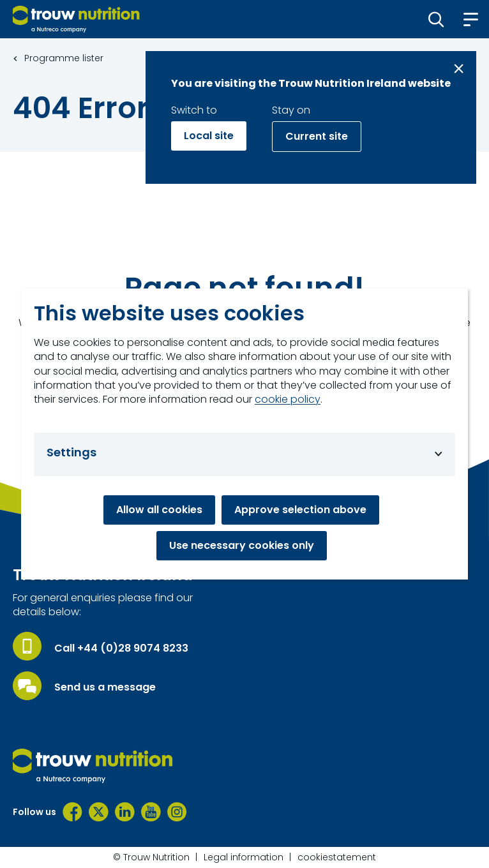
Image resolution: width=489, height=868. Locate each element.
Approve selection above (300, 510)
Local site (209, 136)
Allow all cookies (159, 510)
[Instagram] (177, 812)
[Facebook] (72, 812)
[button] (436, 19)
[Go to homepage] (76, 19)
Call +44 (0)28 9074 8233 (121, 648)
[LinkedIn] (125, 812)
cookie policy (288, 400)
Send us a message (105, 687)
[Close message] (459, 69)
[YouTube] (151, 812)
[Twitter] (99, 812)
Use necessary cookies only (242, 545)
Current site (317, 136)
